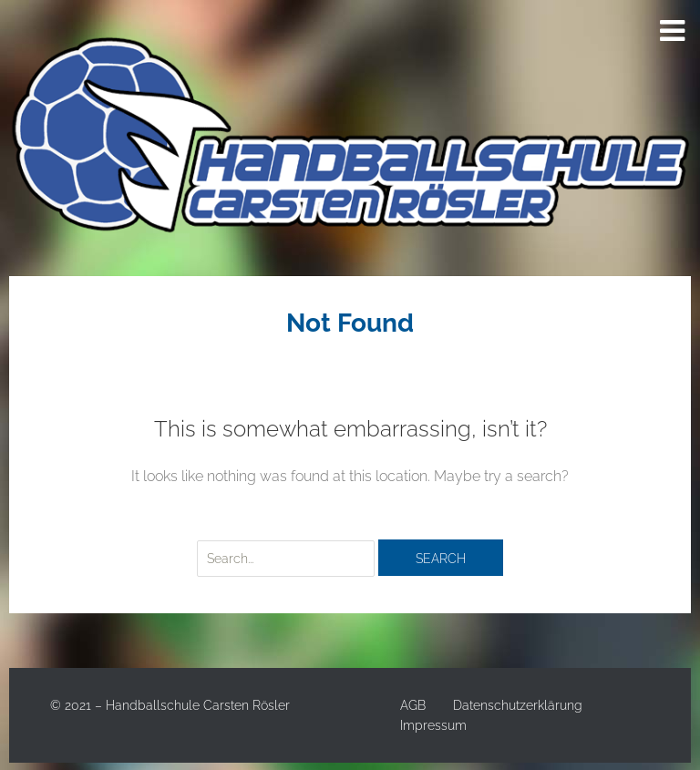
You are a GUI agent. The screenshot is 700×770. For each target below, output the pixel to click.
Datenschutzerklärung (518, 705)
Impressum (433, 725)
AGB (413, 705)
